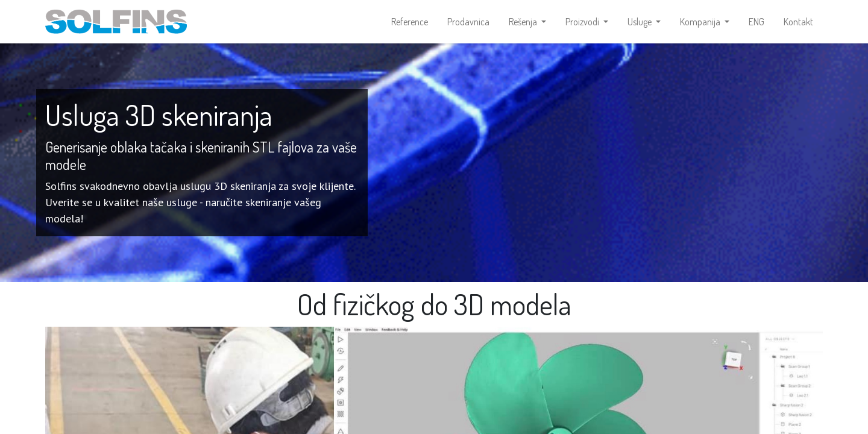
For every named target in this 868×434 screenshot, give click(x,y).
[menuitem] (410, 22)
